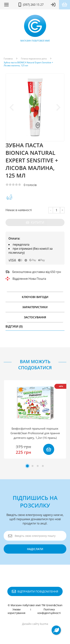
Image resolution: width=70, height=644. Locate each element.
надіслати (35, 549)
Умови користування (17, 611)
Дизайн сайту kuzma (35, 624)
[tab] (27, 466)
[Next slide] (58, 107)
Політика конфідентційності (49, 611)
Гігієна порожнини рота (34, 59)
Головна (8, 59)
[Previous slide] (12, 107)
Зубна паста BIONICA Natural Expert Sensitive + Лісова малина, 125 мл (28, 64)
